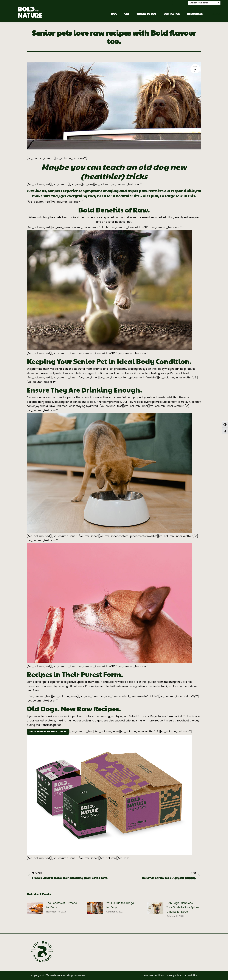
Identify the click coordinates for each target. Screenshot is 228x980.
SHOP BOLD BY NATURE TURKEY (48, 732)
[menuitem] (204, 3)
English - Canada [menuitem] (199, 3)
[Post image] (35, 908)
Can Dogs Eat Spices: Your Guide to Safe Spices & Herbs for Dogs (183, 907)
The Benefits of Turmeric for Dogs (62, 905)
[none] (204, 3)
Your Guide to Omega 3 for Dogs (121, 905)
